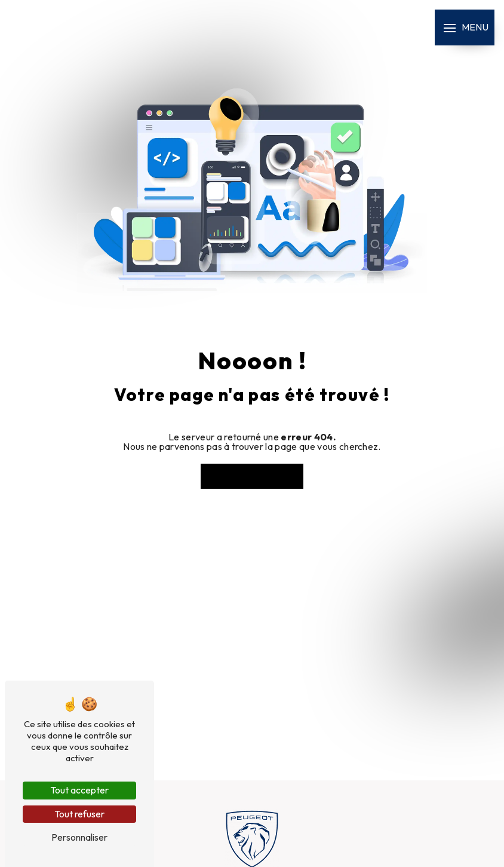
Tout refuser (79, 814)
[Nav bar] (465, 27)
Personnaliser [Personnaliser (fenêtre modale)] (79, 837)
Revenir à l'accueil (252, 476)
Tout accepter (79, 790)
